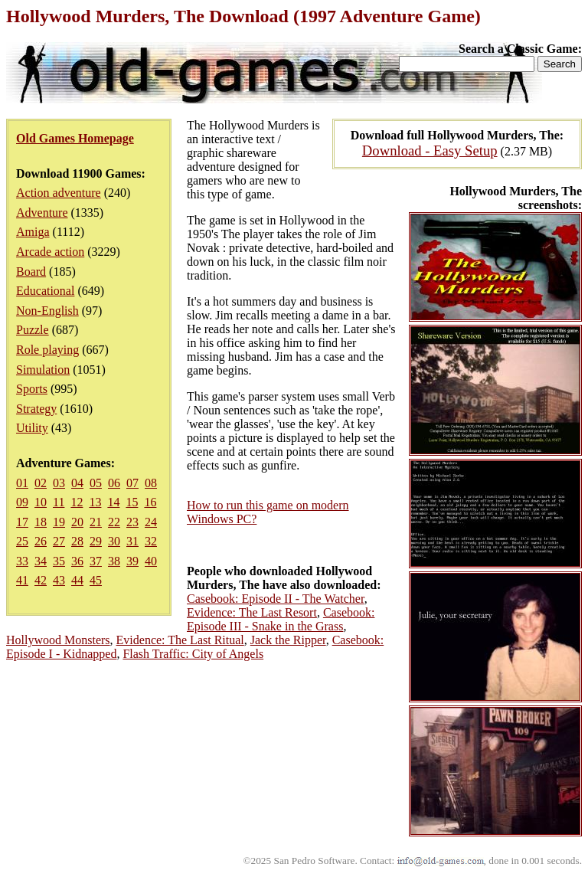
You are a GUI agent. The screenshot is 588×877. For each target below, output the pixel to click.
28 (77, 541)
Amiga (33, 232)
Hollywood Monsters (58, 640)
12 (77, 502)
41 (22, 580)
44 (77, 580)
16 (150, 502)
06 (114, 483)
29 (96, 541)
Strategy (36, 409)
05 (96, 483)
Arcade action (50, 252)
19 (59, 522)
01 (22, 483)
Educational (45, 291)
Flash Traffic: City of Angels (193, 654)
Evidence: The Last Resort (252, 612)
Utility (32, 428)
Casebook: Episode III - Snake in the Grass (281, 619)
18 (41, 522)
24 (151, 522)
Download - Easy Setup (430, 151)
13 (95, 502)
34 (41, 561)
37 (96, 561)
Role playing (47, 350)
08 (151, 483)
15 (132, 502)
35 (59, 561)
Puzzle (33, 330)
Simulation (43, 370)
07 (132, 483)
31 (132, 541)
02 (41, 483)
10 (41, 502)
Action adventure (59, 193)
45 (96, 580)
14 (113, 502)
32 (151, 541)
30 (114, 541)
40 (151, 561)
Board (31, 272)
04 (77, 483)
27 (59, 541)
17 (22, 522)
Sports (32, 389)
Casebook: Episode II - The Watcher (276, 599)
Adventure (42, 213)
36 (77, 561)
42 (41, 580)
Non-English (47, 311)
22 (114, 522)
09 (22, 502)
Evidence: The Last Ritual (180, 640)
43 (59, 580)
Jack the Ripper (288, 640)
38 (114, 561)
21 (96, 522)
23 (132, 522)
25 (22, 541)
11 (59, 502)
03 (59, 483)
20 (77, 522)
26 (41, 541)
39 (132, 561)
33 (22, 561)
